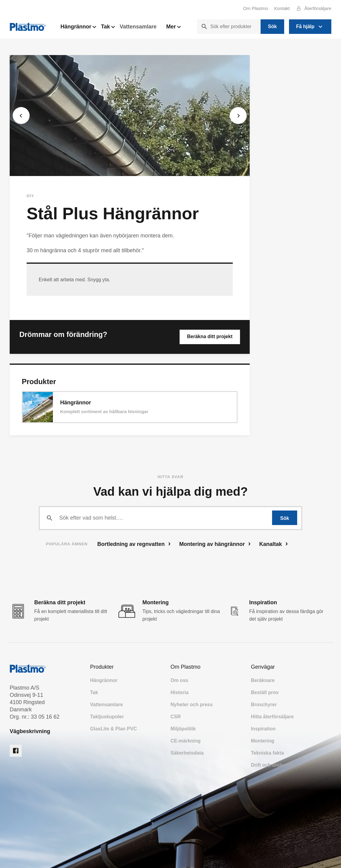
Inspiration (263, 729)
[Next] (238, 116)
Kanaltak (274, 544)
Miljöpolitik (183, 729)
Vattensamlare (138, 27)
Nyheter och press (192, 705)
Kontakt (282, 8)
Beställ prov (265, 692)
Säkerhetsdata (187, 753)
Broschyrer (264, 705)
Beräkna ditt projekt (210, 336)
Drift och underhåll (272, 765)
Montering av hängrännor (215, 544)
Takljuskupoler (107, 717)
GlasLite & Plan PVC (114, 729)
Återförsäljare (312, 8)
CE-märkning (186, 741)
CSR (176, 717)
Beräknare (263, 680)
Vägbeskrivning (30, 731)
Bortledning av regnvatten (134, 544)
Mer (174, 28)
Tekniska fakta (267, 753)
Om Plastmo (256, 8)
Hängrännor (78, 28)
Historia (180, 692)
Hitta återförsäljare (272, 717)
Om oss (179, 680)
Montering (263, 741)
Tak (108, 28)
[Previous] (21, 116)
